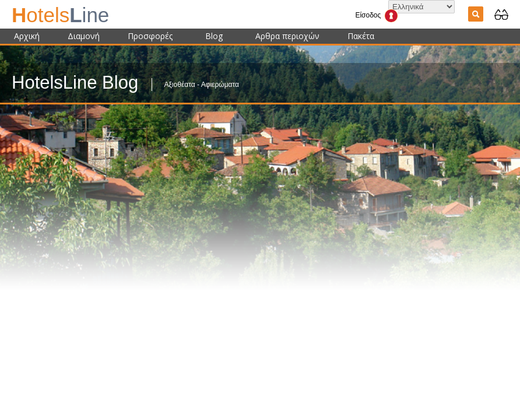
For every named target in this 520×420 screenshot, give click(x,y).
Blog (214, 36)
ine (60, 15)
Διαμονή (84, 36)
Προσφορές (150, 36)
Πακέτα (361, 36)
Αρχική (27, 36)
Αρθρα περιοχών (287, 36)
